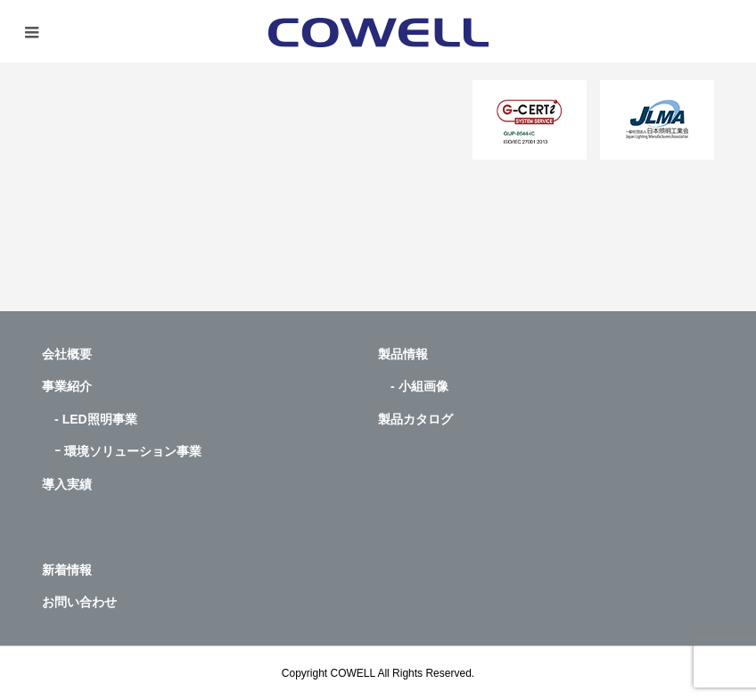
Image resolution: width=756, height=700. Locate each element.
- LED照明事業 (90, 419)
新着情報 (67, 570)
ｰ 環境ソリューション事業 (122, 451)
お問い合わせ (79, 602)
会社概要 (67, 354)
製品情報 (403, 354)
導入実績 (67, 484)
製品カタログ (415, 419)
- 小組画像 (413, 386)
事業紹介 (67, 386)
